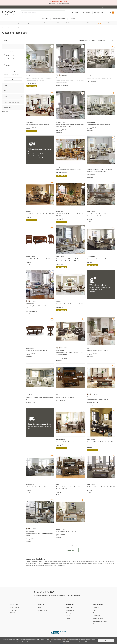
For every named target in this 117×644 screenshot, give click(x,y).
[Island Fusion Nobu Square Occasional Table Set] (71, 167)
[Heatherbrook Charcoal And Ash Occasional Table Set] (101, 485)
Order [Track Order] (14, 610)
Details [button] (66, 4)
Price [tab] (5, 47)
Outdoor (68, 23)
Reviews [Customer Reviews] (98, 624)
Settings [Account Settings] (15, 607)
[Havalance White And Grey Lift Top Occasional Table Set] (40, 395)
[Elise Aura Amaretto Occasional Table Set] (101, 257)
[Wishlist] (13, 613)
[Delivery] (95, 613)
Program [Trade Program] (70, 607)
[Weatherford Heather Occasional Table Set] (71, 440)
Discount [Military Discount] (70, 610)
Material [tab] (6, 96)
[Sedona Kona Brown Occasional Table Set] (101, 397)
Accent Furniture (6, 28)
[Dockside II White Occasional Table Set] (71, 529)
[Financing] (68, 613)
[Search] (43, 13)
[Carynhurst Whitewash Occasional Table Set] (101, 122)
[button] (75, 13)
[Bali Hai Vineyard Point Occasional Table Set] (40, 122)
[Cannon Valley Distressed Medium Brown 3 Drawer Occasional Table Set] (71, 485)
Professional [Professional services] (45, 19)
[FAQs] (95, 610)
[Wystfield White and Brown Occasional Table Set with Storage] (40, 531)
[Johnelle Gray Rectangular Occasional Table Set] (101, 76)
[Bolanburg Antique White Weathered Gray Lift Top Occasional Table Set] (71, 350)
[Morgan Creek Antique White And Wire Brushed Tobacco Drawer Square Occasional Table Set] (71, 257)
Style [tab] (5, 91)
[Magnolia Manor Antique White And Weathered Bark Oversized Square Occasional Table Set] (40, 76)
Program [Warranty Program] (98, 618)
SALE (100, 23)
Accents (78, 23)
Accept (106, 640)
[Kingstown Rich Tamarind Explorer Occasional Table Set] (101, 440)
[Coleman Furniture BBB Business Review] (58, 634)
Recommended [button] (101, 41)
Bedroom (7, 23)
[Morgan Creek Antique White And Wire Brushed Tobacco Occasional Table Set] (101, 212)
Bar (38, 23)
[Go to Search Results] (63, 13)
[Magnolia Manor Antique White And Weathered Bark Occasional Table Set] (71, 78)
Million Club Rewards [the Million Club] (59, 19)
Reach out (92, 291)
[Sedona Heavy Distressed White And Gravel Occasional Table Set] (40, 304)
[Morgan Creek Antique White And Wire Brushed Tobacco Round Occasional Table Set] (101, 167)
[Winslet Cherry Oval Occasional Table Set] (40, 348)
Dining (27, 23)
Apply (13, 79)
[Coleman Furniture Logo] (9, 14)
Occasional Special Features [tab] (12, 102)
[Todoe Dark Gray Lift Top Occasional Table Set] (40, 485)
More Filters (5, 112)
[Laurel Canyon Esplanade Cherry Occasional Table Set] (71, 302)
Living (17, 23)
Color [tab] (5, 85)
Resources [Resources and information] (73, 19)
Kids (58, 23)
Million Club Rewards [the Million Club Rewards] (100, 621)
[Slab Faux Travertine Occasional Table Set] (101, 348)
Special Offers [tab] (8, 108)
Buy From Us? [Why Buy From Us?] (42, 610)
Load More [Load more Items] (70, 550)
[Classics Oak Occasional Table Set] (71, 395)
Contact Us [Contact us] (112, 7)
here (86, 641)
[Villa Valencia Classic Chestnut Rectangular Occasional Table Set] (71, 212)
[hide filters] (6, 41)
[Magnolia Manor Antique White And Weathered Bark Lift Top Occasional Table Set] (71, 122)
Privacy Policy (66, 641)
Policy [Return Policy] (97, 616)
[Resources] (68, 616)
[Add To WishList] (52, 47)
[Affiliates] (68, 618)
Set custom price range (9, 71)
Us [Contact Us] (96, 607)
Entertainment (48, 23)
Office (89, 23)
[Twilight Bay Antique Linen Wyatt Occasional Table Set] (40, 212)
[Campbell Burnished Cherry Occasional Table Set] (40, 257)
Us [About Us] (40, 607)
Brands (110, 23)
